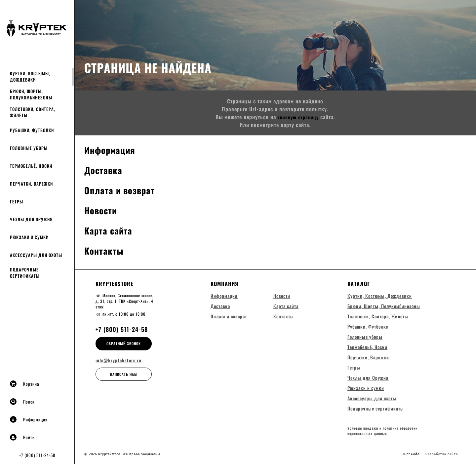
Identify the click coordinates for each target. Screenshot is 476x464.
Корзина (25, 384)
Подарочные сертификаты (25, 273)
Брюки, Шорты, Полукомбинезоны (31, 94)
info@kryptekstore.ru (119, 360)
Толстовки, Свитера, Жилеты (33, 112)
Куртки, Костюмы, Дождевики (30, 76)
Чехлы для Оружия (31, 219)
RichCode (412, 457)
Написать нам (124, 374)
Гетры (17, 201)
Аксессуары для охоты (36, 255)
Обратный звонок (124, 343)
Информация (29, 419)
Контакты (106, 250)
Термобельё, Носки (31, 166)
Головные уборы (29, 148)
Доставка (105, 170)
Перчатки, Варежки (31, 184)
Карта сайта (111, 230)
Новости (102, 210)
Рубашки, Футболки (32, 130)
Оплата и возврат (123, 190)
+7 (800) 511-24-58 (37, 455)
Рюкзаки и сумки (29, 237)
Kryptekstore (114, 284)
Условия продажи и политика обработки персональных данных (382, 434)
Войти (22, 437)
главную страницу (298, 117)
